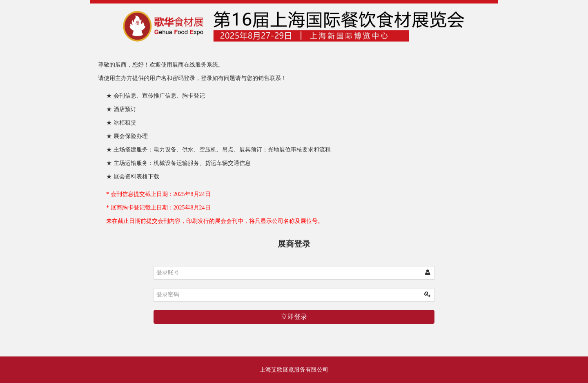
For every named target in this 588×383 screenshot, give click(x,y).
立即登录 (294, 317)
